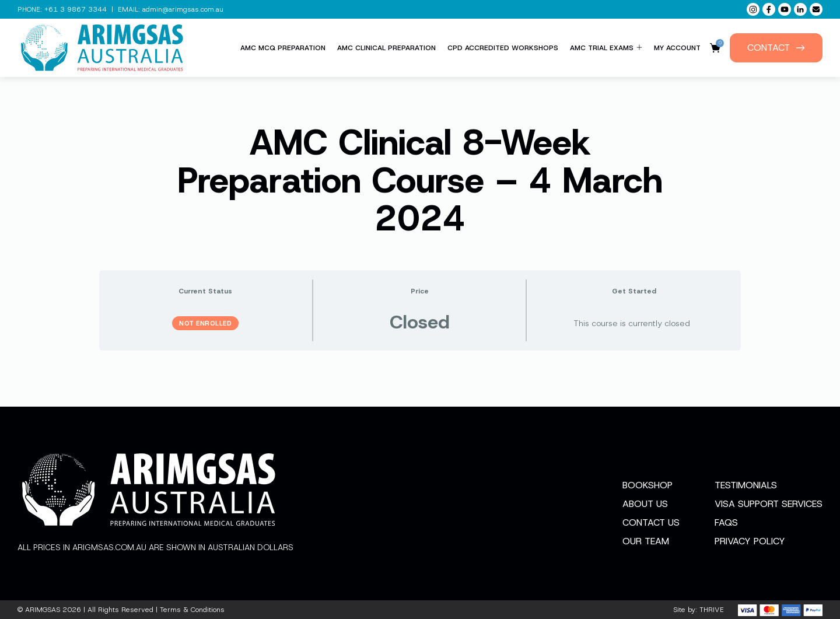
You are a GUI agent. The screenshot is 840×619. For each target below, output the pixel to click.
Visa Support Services (769, 504)
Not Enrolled (205, 323)
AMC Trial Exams (606, 48)
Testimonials (746, 485)
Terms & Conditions (192, 610)
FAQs (726, 522)
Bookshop (647, 485)
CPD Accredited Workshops (503, 48)
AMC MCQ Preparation (283, 48)
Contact (776, 48)
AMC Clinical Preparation (386, 48)
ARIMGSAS (43, 610)
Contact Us (651, 522)
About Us (645, 504)
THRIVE (712, 610)
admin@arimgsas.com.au (183, 9)
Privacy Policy (750, 541)
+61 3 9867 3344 (76, 9)
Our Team (646, 541)
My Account (677, 48)
